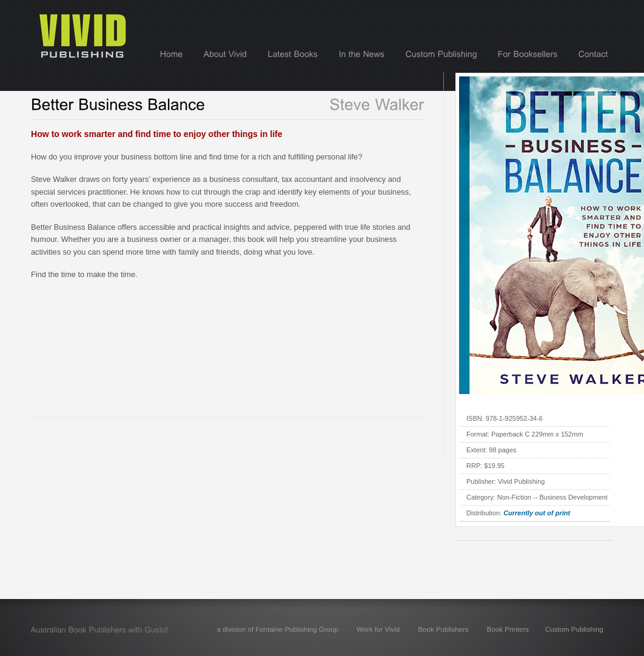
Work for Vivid (378, 629)
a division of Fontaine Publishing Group (277, 629)
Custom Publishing (574, 629)
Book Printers (508, 629)
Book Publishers (443, 629)
